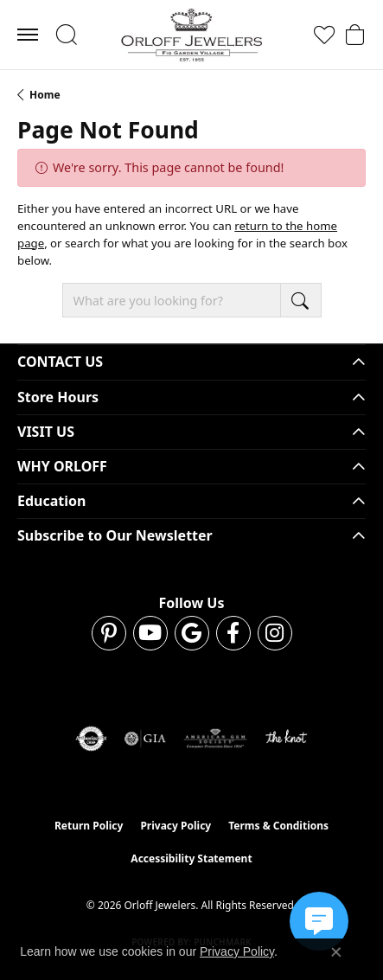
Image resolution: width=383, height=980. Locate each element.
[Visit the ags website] (215, 739)
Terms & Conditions (278, 826)
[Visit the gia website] (145, 739)
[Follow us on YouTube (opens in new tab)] (150, 633)
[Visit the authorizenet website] (91, 739)
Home (45, 95)
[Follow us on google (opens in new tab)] (192, 633)
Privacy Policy (176, 826)
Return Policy (89, 826)
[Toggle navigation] (28, 35)
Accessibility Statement (191, 858)
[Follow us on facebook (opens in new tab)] (233, 633)
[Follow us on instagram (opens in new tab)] (275, 633)
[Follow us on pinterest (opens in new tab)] (109, 633)
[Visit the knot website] (286, 739)
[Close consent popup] (336, 952)
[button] (66, 35)
